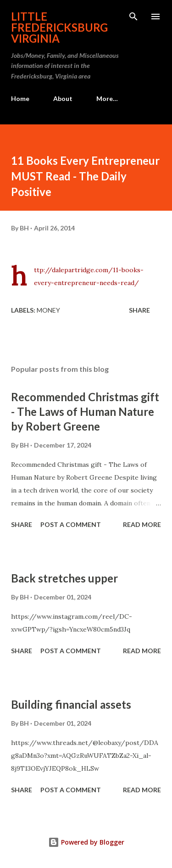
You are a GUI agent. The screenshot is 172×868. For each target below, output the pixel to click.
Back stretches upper (64, 578)
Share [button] (139, 310)
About (63, 98)
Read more (142, 524)
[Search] (133, 17)
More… (107, 98)
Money (48, 310)
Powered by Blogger (86, 842)
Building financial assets (71, 704)
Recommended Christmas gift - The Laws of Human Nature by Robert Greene (85, 412)
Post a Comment (71, 524)
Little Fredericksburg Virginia (59, 27)
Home (20, 98)
